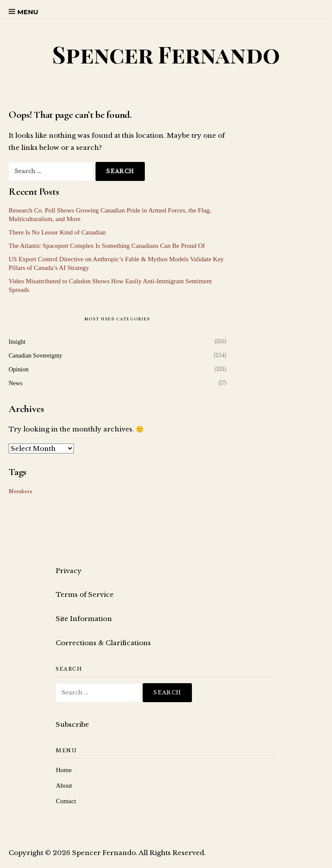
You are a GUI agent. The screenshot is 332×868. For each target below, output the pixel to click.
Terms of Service (85, 594)
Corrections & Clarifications (103, 643)
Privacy (69, 571)
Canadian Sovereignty (35, 356)
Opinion (19, 369)
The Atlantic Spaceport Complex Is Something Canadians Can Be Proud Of (107, 246)
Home (64, 770)
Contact (66, 801)
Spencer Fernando (166, 54)
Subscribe (72, 724)
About (64, 786)
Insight (17, 342)
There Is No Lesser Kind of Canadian (57, 232)
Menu (28, 12)
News (16, 383)
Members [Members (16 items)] (21, 492)
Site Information (84, 619)
